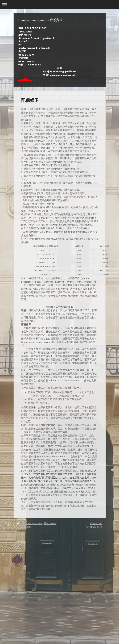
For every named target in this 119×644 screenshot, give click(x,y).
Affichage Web (94, 527)
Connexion (96, 523)
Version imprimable (30, 523)
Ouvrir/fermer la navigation (59, 5)
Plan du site (50, 523)
